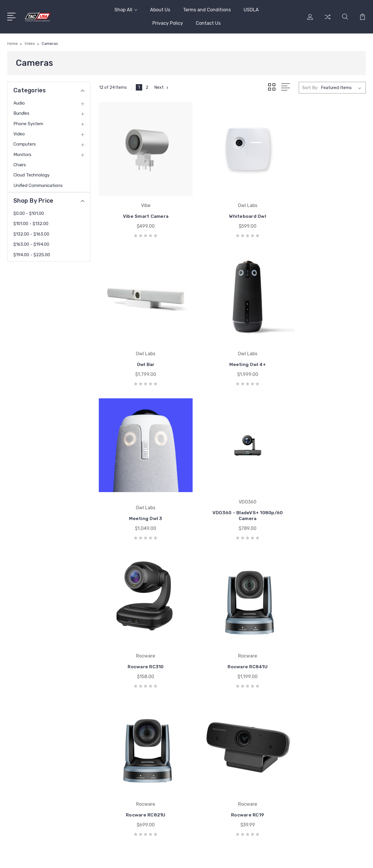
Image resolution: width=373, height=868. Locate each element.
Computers (25, 144)
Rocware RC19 (141, 623)
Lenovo (213, 759)
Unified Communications (38, 185)
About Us (160, 10)
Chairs (20, 165)
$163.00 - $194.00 (31, 244)
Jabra (211, 733)
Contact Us (208, 23)
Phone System (28, 124)
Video (19, 134)
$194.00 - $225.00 (32, 255)
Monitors (22, 155)
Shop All (126, 10)
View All (214, 768)
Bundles (21, 113)
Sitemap (178, 858)
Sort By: (310, 87)
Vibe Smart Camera (141, 205)
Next (162, 87)
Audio (19, 103)
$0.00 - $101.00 (29, 213)
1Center (358, 858)
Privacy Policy (168, 23)
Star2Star (215, 750)
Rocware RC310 (140, 486)
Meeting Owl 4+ (141, 348)
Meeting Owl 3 (232, 348)
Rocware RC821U (324, 486)
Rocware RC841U (233, 486)
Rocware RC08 (324, 623)
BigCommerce (151, 858)
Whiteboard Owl (233, 205)
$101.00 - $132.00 (31, 224)
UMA (211, 742)
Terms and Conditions (207, 10)
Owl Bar (324, 205)
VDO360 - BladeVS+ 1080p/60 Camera (324, 345)
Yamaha (214, 715)
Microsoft (216, 724)
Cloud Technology (31, 175)
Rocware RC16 (232, 623)
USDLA (251, 10)
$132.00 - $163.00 (31, 234)
